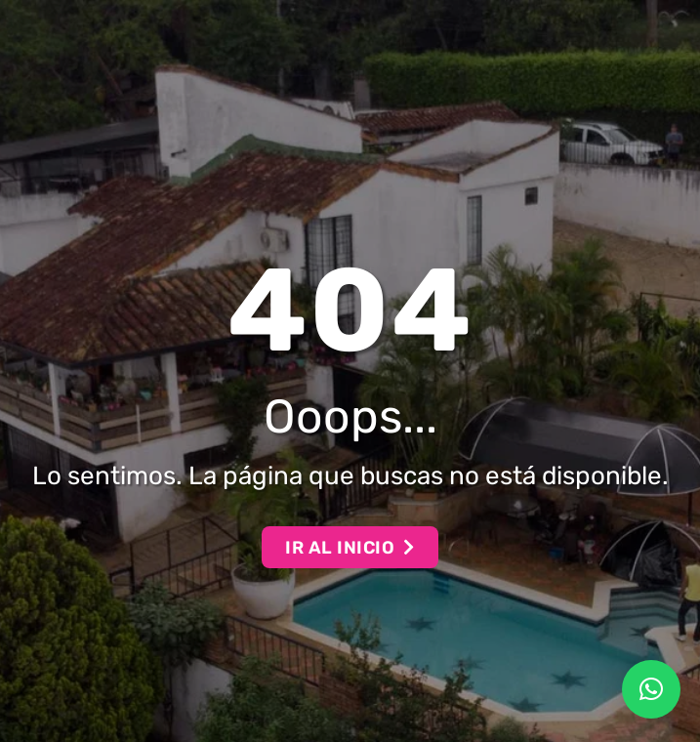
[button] (651, 689)
